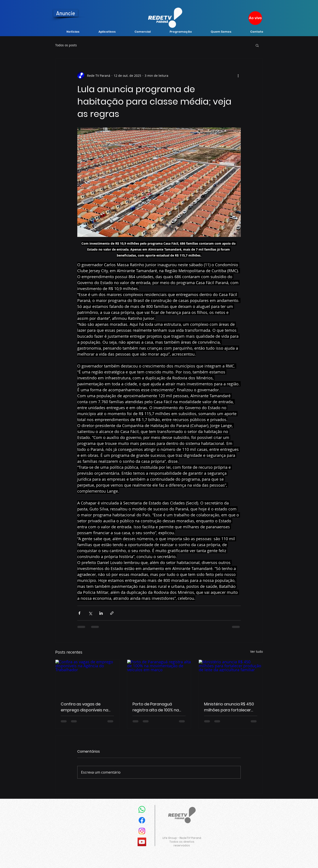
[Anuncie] (66, 13)
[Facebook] (142, 820)
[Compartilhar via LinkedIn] (101, 613)
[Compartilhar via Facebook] (79, 613)
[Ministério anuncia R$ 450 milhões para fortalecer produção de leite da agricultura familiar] (231, 678)
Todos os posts (66, 45)
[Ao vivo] (255, 18)
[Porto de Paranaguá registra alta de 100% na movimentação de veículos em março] (159, 678)
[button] (257, 45)
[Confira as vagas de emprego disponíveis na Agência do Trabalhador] (87, 678)
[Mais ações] (238, 75)
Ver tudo (256, 651)
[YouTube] (142, 842)
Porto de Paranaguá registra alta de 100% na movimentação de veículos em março (156, 707)
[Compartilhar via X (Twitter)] (90, 613)
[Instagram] (142, 831)
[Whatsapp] (142, 809)
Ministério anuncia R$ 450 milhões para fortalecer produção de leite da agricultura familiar (229, 707)
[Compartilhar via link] (112, 613)
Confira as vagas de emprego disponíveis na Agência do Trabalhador (85, 707)
